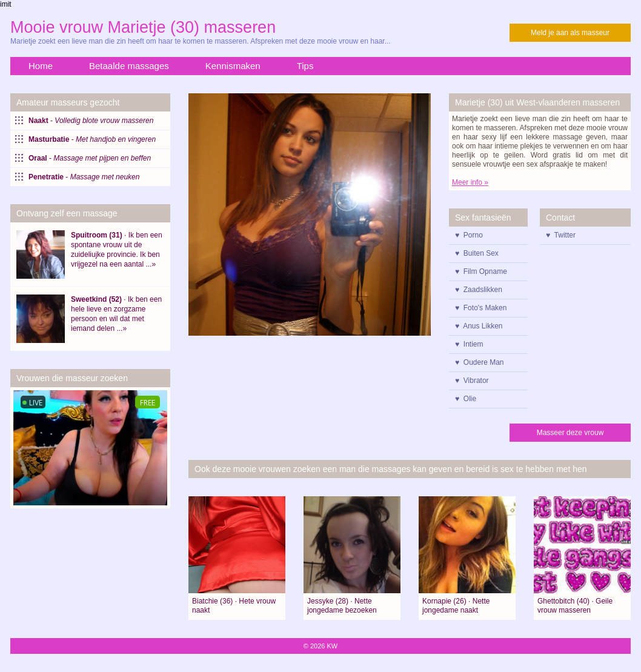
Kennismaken (233, 66)
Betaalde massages (129, 66)
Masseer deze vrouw (570, 433)
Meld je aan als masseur (570, 33)
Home (41, 66)
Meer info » (470, 182)
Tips (305, 66)
